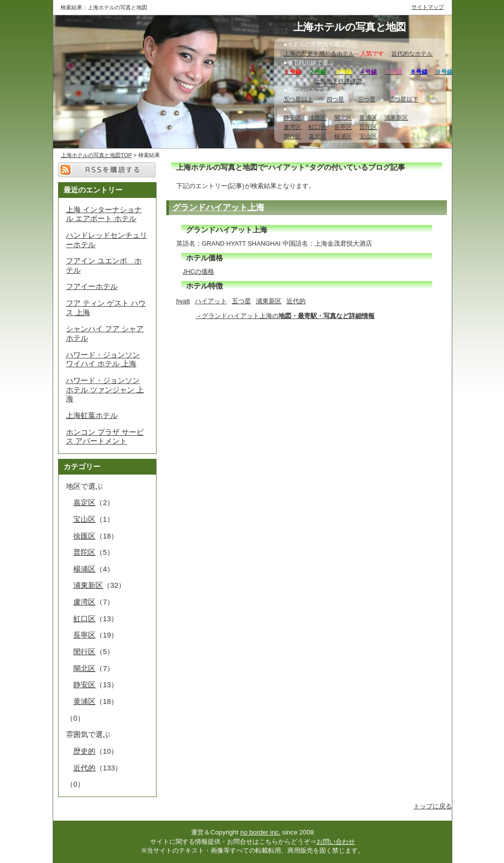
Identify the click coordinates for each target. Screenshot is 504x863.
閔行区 (292, 136)
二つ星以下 (404, 99)
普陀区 (368, 127)
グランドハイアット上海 (218, 207)
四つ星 (335, 99)
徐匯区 (317, 118)
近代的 (296, 301)
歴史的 (84, 751)
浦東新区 (396, 118)
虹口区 (317, 127)
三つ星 (367, 99)
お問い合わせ (336, 842)
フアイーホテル (92, 287)
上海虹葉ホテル (92, 416)
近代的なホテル (412, 54)
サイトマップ (428, 7)
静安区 (292, 118)
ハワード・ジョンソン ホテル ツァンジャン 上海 (105, 390)
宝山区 (368, 136)
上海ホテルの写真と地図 (350, 27)
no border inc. (260, 832)
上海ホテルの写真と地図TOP (96, 155)
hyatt (183, 301)
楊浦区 (343, 136)
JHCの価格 (198, 272)
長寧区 (343, 127)
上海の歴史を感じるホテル (319, 54)
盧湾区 (292, 127)
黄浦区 (368, 118)
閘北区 (343, 118)
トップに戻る (433, 806)
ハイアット (211, 301)
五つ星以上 (298, 99)
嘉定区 (317, 136)
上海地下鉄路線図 (338, 81)
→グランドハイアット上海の (285, 316)
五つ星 (241, 301)
